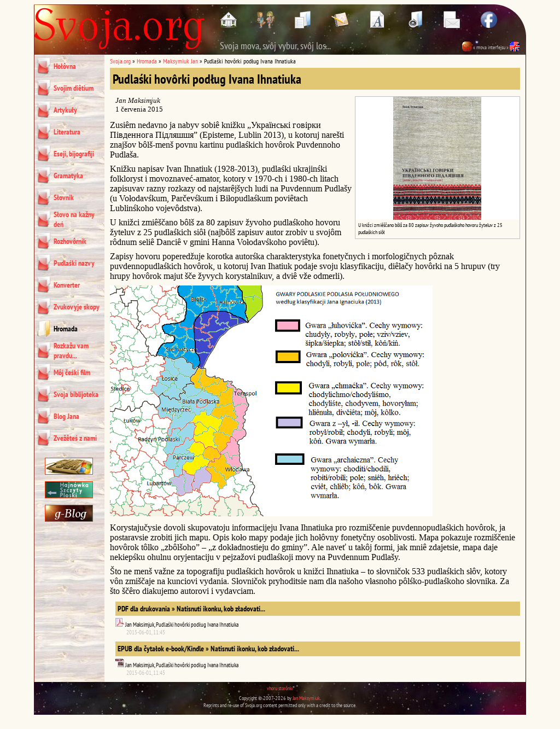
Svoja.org (120, 61)
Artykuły (65, 110)
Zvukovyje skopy (77, 307)
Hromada (66, 329)
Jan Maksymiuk (306, 698)
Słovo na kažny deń (74, 219)
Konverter (67, 285)
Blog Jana (66, 416)
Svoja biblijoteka (76, 394)
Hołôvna (65, 66)
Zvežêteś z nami (75, 438)
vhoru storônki (280, 688)
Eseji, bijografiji (74, 154)
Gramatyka (68, 176)
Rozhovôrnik (70, 241)
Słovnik (64, 197)
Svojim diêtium (74, 88)
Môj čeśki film (72, 372)
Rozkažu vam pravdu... (71, 351)
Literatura (67, 132)
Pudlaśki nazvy (74, 263)
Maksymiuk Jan (180, 61)
